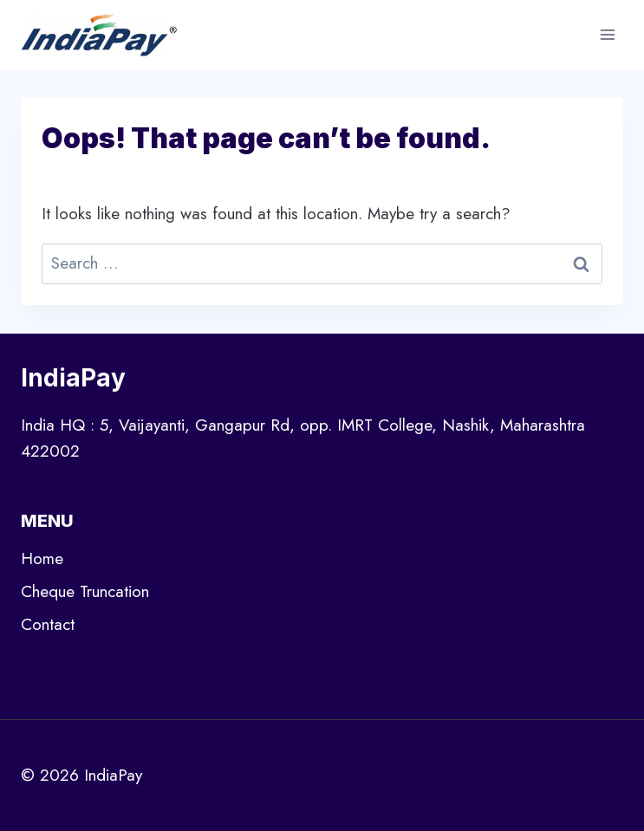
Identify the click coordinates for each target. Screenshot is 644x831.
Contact (48, 624)
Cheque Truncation (85, 591)
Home (42, 558)
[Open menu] (607, 34)
